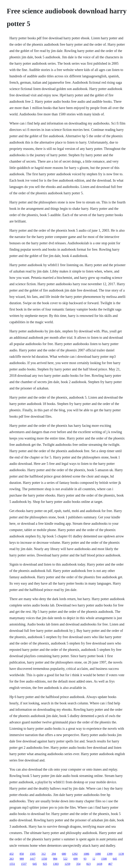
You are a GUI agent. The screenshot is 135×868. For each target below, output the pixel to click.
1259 (67, 864)
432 (11, 854)
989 (22, 859)
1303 (56, 864)
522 (65, 859)
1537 (24, 864)
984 (55, 859)
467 (110, 864)
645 (115, 859)
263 (11, 859)
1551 (12, 864)
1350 (44, 859)
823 (88, 864)
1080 (98, 854)
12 (94, 859)
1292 (75, 854)
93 (85, 859)
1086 (86, 854)
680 (64, 854)
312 (43, 854)
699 (75, 859)
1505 (33, 854)
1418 (99, 864)
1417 (33, 859)
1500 (104, 859)
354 (78, 864)
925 (45, 864)
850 (22, 854)
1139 (121, 854)
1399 (110, 854)
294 (54, 854)
